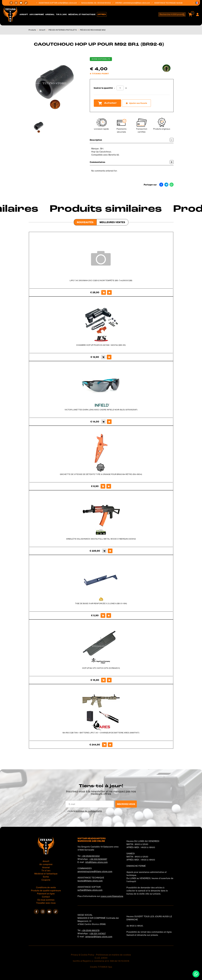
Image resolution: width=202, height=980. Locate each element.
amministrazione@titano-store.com (138, 3)
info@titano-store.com (97, 862)
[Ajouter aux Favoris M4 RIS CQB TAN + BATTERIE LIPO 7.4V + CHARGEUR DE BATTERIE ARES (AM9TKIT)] (110, 745)
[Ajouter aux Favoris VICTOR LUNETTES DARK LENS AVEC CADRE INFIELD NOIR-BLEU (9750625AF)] (109, 422)
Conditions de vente (46, 887)
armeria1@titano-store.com (99, 937)
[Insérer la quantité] (120, 88)
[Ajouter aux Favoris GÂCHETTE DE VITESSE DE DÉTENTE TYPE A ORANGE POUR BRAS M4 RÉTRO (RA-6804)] (109, 486)
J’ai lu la (85, 811)
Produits (32, 30)
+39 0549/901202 (91, 856)
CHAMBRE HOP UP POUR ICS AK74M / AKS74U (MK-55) (101, 345)
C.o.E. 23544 (101, 958)
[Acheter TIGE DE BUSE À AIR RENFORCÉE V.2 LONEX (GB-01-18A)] (103, 615)
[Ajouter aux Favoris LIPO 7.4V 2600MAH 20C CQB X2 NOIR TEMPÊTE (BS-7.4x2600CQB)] (109, 292)
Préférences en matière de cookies (114, 955)
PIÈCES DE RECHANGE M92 (93, 30)
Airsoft (24, 14)
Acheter (107, 103)
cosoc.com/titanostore (112, 896)
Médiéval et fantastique (82, 14)
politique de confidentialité (89, 811)
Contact (46, 897)
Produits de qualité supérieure (46, 891)
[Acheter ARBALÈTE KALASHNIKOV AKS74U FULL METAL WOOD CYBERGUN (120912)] (104, 551)
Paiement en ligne (46, 894)
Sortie (46, 877)
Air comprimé (37, 14)
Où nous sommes (46, 900)
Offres (102, 14)
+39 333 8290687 (98, 859)
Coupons (46, 880)
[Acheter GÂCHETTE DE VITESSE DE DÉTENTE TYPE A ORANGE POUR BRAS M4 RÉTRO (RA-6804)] (103, 486)
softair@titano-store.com (69, 3)
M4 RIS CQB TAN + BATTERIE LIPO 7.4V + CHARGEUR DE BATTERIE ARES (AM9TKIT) (101, 733)
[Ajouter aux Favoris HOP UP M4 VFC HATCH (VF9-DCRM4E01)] (109, 680)
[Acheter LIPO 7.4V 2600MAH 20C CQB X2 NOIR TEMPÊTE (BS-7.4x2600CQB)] (104, 292)
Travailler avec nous (46, 903)
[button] (197, 3)
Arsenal (50, 14)
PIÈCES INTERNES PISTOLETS (63, 30)
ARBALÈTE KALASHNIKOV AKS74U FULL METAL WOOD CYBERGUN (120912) (101, 539)
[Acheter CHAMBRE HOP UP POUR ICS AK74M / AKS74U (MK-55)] (103, 357)
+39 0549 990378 (91, 930)
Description (132, 140)
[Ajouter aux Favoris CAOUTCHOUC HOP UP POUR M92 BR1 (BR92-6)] (136, 103)
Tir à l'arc (62, 14)
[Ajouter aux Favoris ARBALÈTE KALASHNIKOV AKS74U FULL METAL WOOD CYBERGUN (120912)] (110, 551)
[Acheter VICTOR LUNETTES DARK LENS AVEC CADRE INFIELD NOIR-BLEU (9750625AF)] (103, 422)
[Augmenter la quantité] (126, 88)
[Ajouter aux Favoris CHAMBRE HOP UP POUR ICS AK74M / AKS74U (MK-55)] (109, 357)
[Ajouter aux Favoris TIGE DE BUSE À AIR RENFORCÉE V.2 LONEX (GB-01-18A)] (109, 615)
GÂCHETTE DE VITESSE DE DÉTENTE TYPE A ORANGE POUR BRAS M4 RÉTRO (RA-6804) (101, 474)
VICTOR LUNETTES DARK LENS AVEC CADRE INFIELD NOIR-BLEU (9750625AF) (101, 410)
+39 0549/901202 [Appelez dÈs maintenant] (105, 3)
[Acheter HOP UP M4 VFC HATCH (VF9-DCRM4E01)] (103, 680)
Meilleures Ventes (112, 222)
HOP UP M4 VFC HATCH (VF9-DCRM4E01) (101, 668)
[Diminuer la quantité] (114, 88)
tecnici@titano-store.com (90, 881)
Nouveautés (85, 222)
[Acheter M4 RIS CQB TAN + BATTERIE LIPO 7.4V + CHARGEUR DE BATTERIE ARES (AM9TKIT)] (104, 745)
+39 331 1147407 (98, 933)
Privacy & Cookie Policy (83, 955)
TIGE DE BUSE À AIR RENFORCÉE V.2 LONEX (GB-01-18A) (101, 603)
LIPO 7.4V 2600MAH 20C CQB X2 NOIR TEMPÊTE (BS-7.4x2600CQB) (101, 280)
